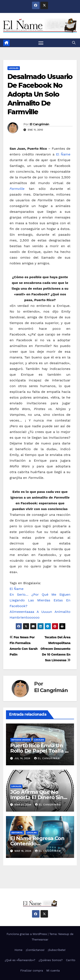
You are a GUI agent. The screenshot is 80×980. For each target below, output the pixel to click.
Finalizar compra (32, 971)
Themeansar (40, 940)
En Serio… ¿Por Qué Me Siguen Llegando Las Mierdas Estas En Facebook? (40, 600)
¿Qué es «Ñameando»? (20, 960)
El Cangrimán (39, 124)
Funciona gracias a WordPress (27, 934)
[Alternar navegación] (41, 43)
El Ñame (63, 154)
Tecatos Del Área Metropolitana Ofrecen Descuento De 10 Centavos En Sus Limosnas (55, 649)
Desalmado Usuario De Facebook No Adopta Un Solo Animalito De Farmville (40, 94)
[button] (74, 43)
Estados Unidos (21, 740)
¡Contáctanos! (35, 950)
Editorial (17, 833)
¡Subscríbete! (57, 950)
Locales (14, 68)
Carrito (71, 960)
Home (18, 950)
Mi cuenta (53, 971)
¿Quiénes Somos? (51, 960)
